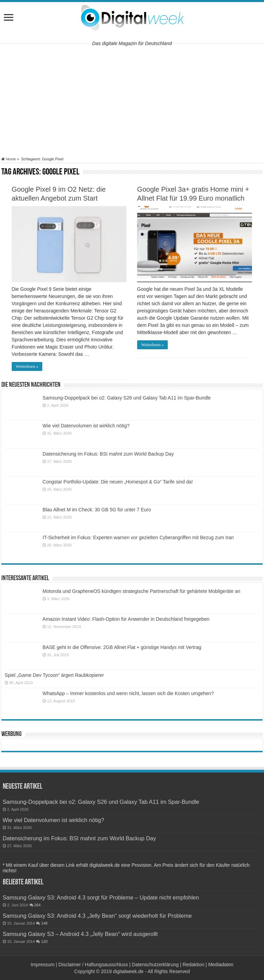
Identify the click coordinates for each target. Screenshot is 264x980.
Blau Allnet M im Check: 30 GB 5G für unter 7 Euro (97, 510)
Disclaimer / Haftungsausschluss (93, 965)
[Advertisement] (132, 100)
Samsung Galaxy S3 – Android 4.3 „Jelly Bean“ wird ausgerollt (80, 934)
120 (44, 941)
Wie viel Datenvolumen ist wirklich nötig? (86, 426)
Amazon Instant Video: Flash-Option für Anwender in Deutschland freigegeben (126, 619)
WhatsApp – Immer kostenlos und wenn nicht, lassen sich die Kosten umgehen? (128, 693)
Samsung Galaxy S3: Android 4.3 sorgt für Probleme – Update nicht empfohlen (101, 897)
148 (44, 923)
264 (38, 905)
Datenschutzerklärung (155, 965)
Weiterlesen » (27, 366)
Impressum (42, 965)
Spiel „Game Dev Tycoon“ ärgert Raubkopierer (54, 675)
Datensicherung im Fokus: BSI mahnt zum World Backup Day (108, 454)
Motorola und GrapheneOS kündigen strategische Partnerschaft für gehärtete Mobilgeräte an (141, 591)
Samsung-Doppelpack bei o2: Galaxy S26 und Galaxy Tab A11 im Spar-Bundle (127, 398)
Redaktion (193, 965)
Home (9, 159)
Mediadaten (221, 965)
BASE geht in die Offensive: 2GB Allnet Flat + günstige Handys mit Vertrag (122, 647)
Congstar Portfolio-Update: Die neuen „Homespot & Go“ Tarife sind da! (118, 482)
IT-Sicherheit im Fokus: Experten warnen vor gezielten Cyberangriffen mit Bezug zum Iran (138, 537)
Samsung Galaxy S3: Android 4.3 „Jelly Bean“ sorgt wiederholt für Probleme (97, 916)
